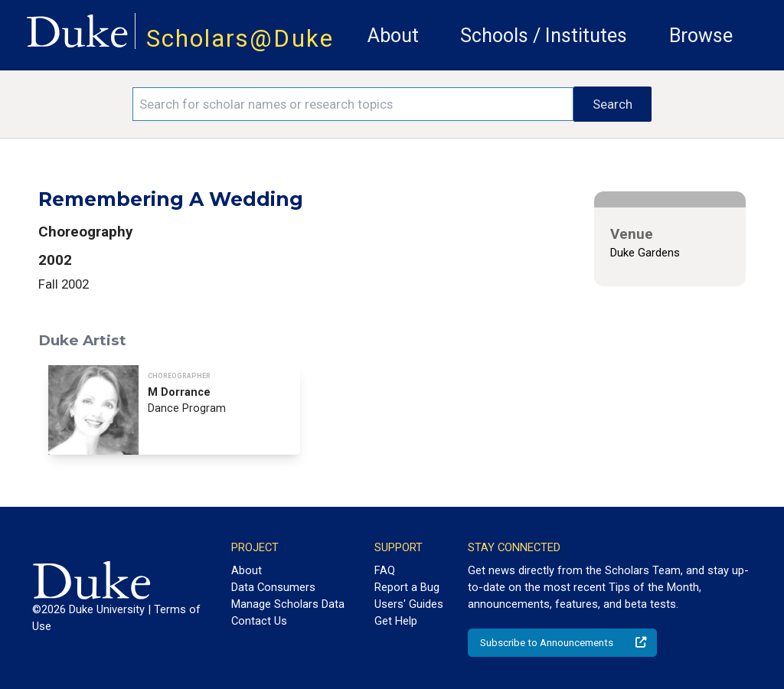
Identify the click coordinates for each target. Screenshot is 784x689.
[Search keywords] (353, 104)
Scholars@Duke (240, 39)
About (393, 36)
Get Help (396, 621)
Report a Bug (407, 587)
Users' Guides (409, 604)
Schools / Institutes (544, 36)
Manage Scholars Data (288, 604)
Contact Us (259, 621)
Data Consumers (273, 587)
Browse (701, 36)
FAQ (385, 570)
